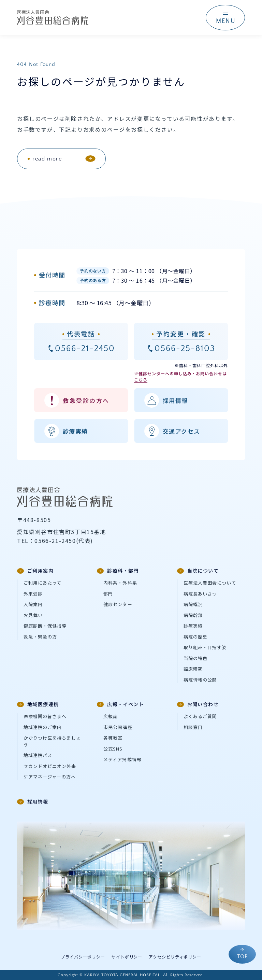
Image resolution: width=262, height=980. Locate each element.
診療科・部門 (118, 571)
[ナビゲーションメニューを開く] (225, 18)
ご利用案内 (35, 571)
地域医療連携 (38, 704)
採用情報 (33, 801)
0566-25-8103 (185, 349)
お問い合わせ (198, 704)
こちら (141, 380)
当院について (198, 571)
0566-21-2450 (85, 349)
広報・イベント (120, 704)
